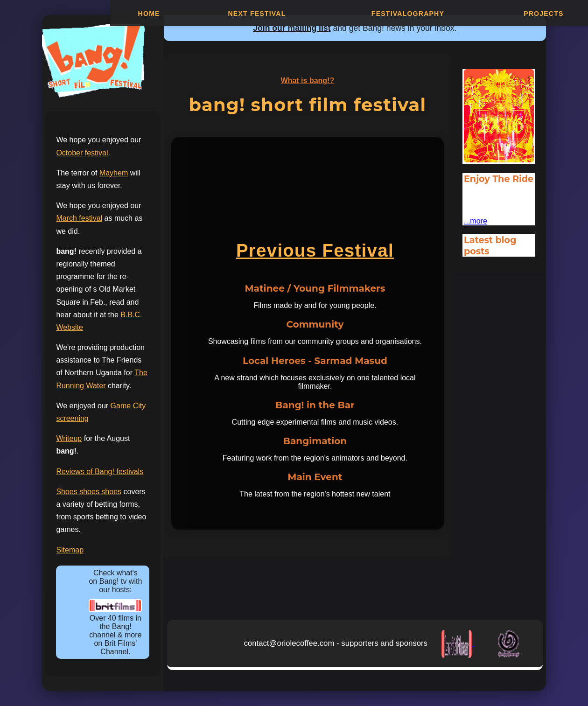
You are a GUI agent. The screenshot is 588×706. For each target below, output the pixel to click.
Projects (543, 14)
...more (476, 221)
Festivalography (408, 14)
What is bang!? (308, 80)
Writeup (69, 438)
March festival (79, 218)
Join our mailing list (292, 28)
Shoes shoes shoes (89, 492)
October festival (82, 153)
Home (149, 14)
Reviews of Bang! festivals (100, 472)
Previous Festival (315, 250)
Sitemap (70, 550)
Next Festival (257, 14)
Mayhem (114, 173)
